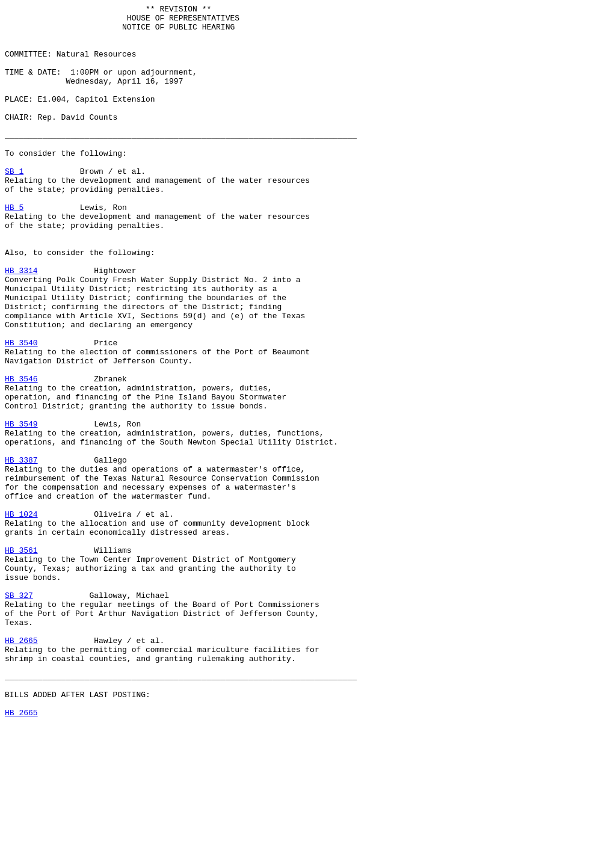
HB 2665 (21, 768)
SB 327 (19, 714)
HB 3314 (21, 324)
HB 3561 (21, 660)
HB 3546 (21, 454)
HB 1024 (21, 617)
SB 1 (14, 205)
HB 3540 (21, 411)
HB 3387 (21, 552)
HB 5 (14, 248)
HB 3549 (21, 508)
